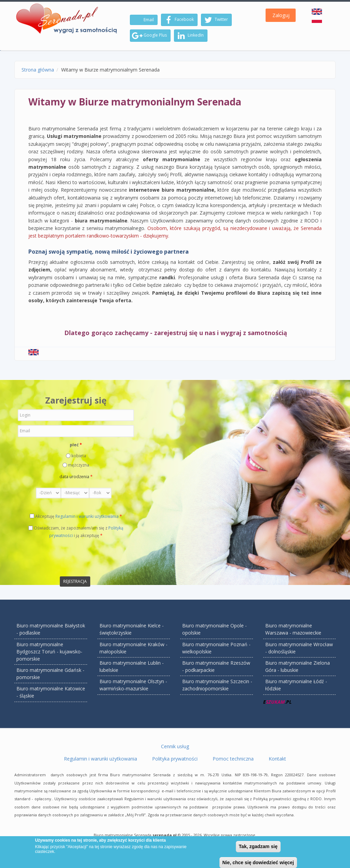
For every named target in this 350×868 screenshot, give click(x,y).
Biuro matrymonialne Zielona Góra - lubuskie (298, 666)
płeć (76, 445)
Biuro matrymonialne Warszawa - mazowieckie (293, 629)
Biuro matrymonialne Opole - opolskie (214, 629)
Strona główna (38, 70)
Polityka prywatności (175, 759)
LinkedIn (190, 36)
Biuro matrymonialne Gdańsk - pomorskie (50, 674)
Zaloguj (281, 15)
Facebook (178, 20)
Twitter (216, 20)
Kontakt (277, 759)
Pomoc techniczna (233, 759)
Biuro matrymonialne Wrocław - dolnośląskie (299, 648)
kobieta (79, 456)
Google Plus (149, 36)
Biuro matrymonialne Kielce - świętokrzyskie (132, 629)
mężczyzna (79, 465)
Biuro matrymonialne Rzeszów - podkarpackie (216, 666)
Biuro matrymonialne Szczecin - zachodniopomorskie (217, 685)
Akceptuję (79, 516)
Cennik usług (175, 746)
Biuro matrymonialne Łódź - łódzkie (296, 685)
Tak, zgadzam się (258, 846)
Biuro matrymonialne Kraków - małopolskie (133, 648)
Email (148, 20)
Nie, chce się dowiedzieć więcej (258, 863)
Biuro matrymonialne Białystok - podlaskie (51, 629)
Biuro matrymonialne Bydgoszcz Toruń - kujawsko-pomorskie (49, 652)
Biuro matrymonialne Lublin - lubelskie (132, 666)
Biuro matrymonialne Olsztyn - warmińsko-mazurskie (133, 685)
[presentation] (70, 557)
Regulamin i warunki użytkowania (87, 516)
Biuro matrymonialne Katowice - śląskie (51, 692)
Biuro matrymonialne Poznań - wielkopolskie (216, 648)
